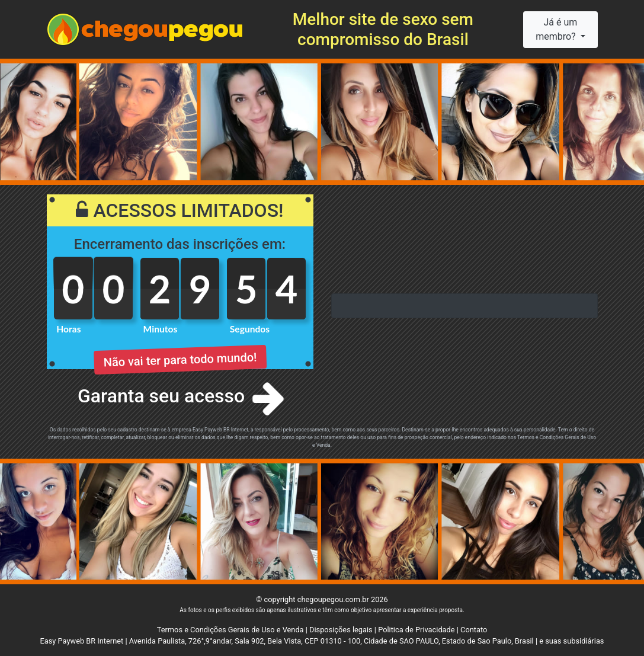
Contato (474, 630)
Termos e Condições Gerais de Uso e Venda (230, 630)
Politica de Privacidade (416, 630)
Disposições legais (341, 630)
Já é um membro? (557, 29)
